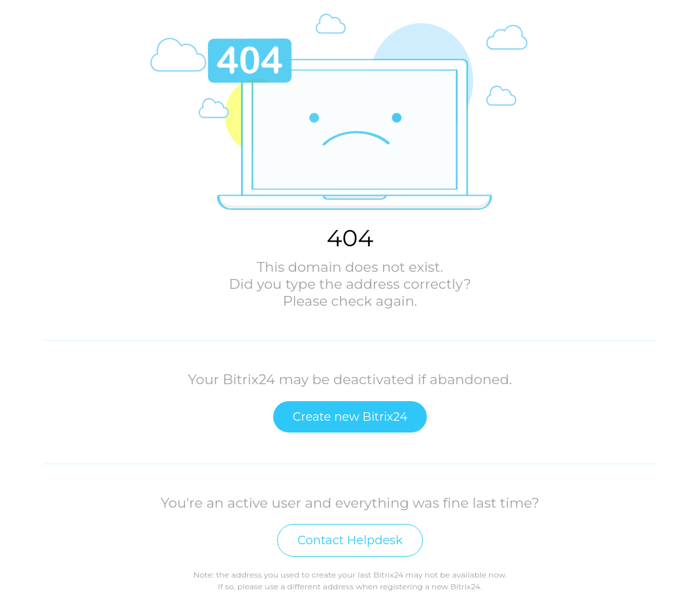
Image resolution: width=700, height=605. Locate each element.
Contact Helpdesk (350, 540)
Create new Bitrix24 (350, 417)
